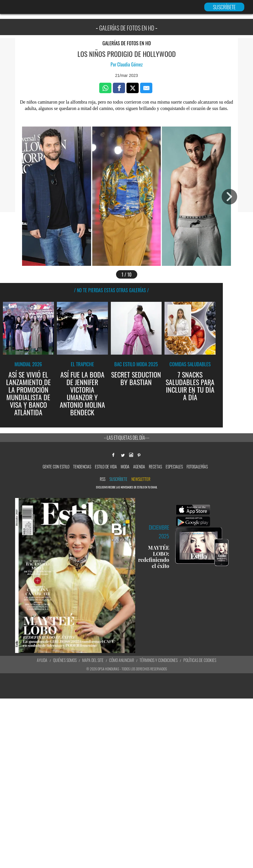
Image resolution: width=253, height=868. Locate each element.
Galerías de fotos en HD (127, 43)
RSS (103, 479)
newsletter (141, 479)
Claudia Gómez (130, 64)
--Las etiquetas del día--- (127, 438)
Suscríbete (118, 479)
